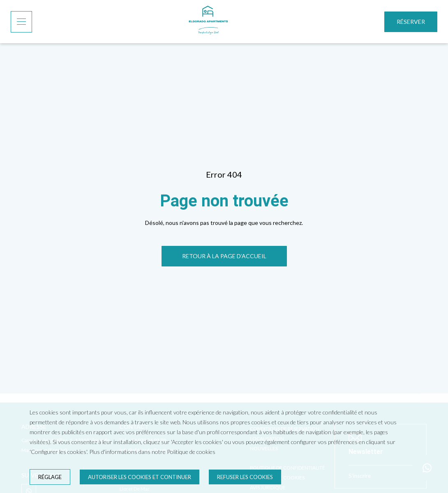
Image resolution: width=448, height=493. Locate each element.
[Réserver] (411, 22)
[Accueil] (208, 22)
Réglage (50, 477)
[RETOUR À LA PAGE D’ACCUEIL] (224, 256)
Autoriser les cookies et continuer (140, 477)
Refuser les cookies (245, 477)
